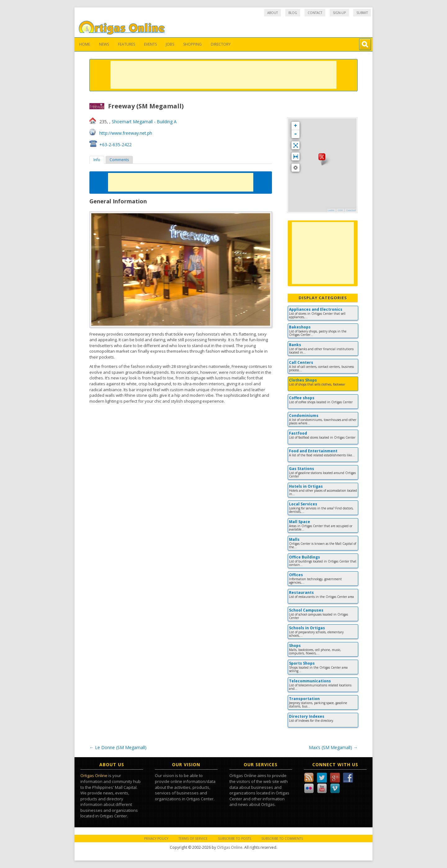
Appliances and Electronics (316, 309)
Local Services (303, 504)
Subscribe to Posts (235, 839)
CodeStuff (351, 210)
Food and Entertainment (313, 451)
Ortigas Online (94, 775)
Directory (221, 44)
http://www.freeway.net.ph (126, 133)
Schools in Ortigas (307, 628)
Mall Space (300, 522)
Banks (295, 345)
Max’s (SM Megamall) (333, 747)
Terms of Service (193, 839)
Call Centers (301, 362)
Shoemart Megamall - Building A (144, 122)
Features (126, 44)
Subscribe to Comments (282, 839)
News (104, 44)
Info (97, 160)
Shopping (192, 44)
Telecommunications (310, 681)
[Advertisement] (223, 75)
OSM (340, 210)
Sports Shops (302, 663)
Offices (296, 575)
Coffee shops (302, 398)
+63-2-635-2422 (115, 145)
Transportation (304, 699)
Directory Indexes (307, 716)
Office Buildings (305, 557)
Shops (295, 646)
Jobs (170, 44)
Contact (315, 13)
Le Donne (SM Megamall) (118, 747)
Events (150, 44)
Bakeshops (300, 327)
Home (85, 44)
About (273, 13)
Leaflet (331, 210)
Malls (294, 539)
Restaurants (301, 592)
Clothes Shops (303, 380)
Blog (293, 13)
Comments (119, 160)
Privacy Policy (156, 839)
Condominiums (304, 416)
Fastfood (298, 433)
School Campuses (306, 610)
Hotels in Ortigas (306, 486)
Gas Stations (302, 469)
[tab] (97, 160)
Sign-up (339, 13)
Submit (362, 13)
